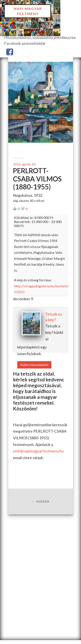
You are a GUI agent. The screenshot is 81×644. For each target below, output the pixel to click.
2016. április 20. (25, 164)
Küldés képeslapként (34, 365)
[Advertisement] (40, 557)
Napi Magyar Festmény (28, 11)
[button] (10, 51)
